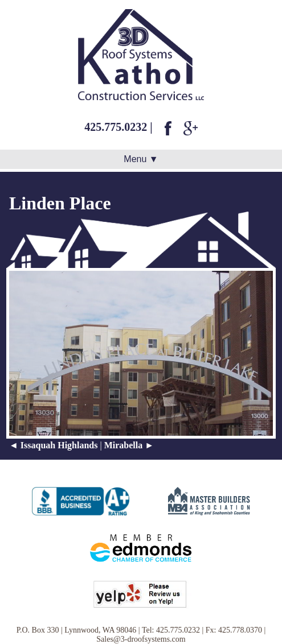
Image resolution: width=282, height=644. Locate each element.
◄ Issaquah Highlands (53, 445)
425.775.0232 (116, 127)
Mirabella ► (129, 445)
